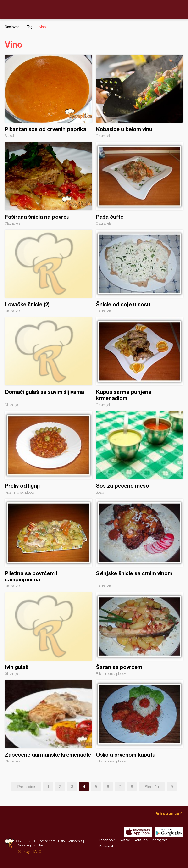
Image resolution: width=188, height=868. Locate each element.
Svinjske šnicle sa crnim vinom (140, 543)
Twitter (124, 840)
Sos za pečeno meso (140, 453)
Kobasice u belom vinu (140, 96)
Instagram (160, 840)
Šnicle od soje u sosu (140, 271)
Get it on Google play (169, 832)
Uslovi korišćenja (70, 841)
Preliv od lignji (49, 453)
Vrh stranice (168, 813)
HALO (36, 851)
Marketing (24, 845)
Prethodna (26, 787)
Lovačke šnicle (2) (49, 271)
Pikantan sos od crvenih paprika (49, 96)
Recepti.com (94, 9)
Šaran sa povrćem (140, 634)
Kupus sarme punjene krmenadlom (140, 362)
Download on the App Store (138, 832)
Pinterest (106, 846)
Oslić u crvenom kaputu (140, 722)
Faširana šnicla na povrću (49, 184)
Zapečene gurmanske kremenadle (49, 722)
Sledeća (152, 787)
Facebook (107, 840)
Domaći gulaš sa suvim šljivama (49, 362)
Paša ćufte (140, 184)
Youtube (141, 840)
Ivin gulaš (49, 634)
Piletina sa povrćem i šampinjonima (49, 543)
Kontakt (39, 845)
